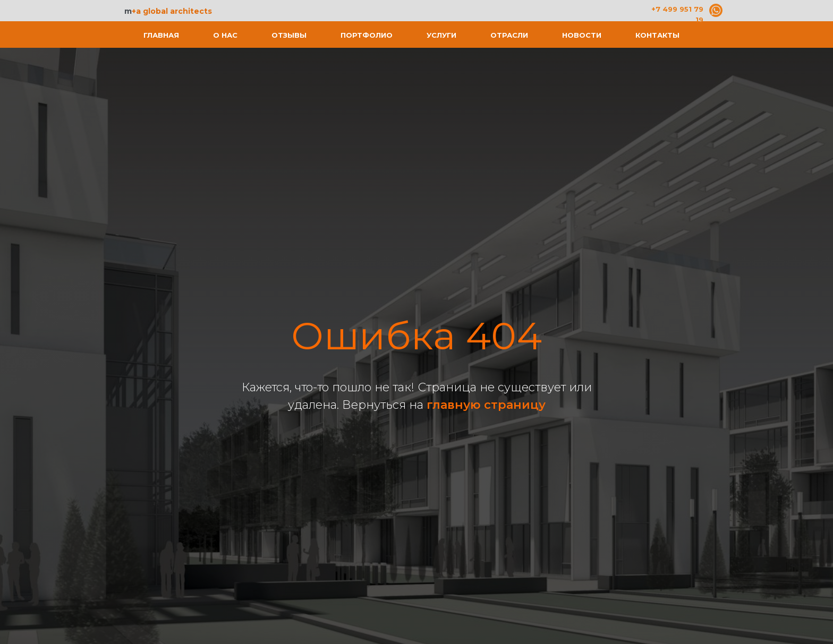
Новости (582, 35)
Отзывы (289, 35)
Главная (161, 35)
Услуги (441, 35)
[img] (716, 10)
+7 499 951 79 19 (677, 14)
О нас (225, 35)
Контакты (657, 35)
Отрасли (509, 35)
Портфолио (367, 35)
